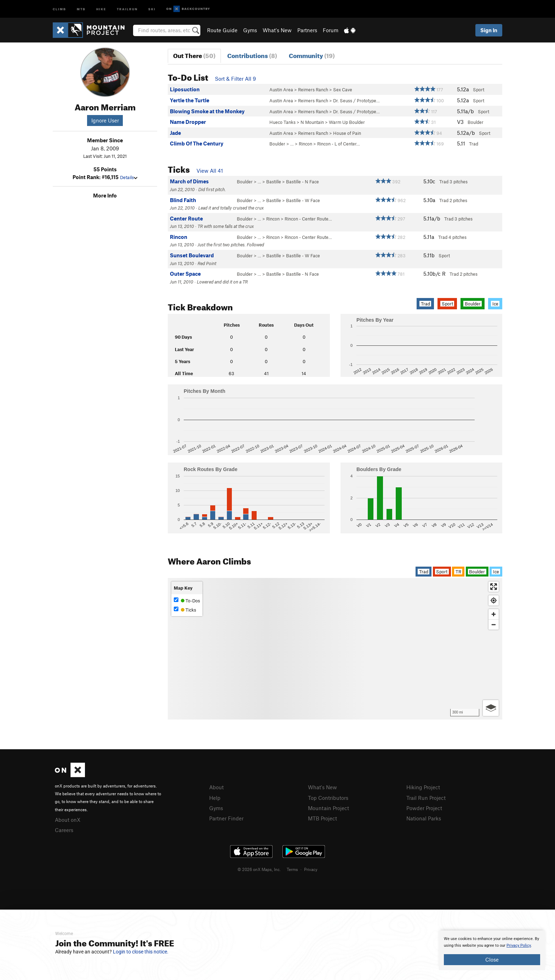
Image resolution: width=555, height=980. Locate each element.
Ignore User (105, 120)
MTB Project (322, 818)
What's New (277, 30)
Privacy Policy (519, 945)
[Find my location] (494, 600)
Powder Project (424, 808)
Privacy (311, 869)
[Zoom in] (494, 614)
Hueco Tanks (282, 122)
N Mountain (312, 122)
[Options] (491, 708)
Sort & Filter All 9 (235, 79)
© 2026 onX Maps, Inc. (259, 869)
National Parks (424, 818)
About (216, 787)
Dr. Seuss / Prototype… (356, 101)
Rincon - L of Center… (339, 144)
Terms (292, 869)
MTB (81, 9)
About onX (68, 820)
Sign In (489, 30)
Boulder (277, 144)
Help (215, 798)
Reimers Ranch (313, 90)
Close (492, 959)
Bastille (274, 182)
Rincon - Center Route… (308, 219)
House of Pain (347, 133)
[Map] (335, 649)
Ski (152, 9)
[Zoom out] (494, 624)
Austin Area (281, 90)
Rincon (305, 144)
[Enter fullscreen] (494, 587)
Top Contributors (328, 798)
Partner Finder (226, 818)
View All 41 (210, 171)
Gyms (250, 30)
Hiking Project (423, 787)
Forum (331, 30)
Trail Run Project (426, 798)
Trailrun (127, 9)
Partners (307, 30)
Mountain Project (328, 808)
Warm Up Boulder (347, 122)
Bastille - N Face (302, 182)
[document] (492, 950)
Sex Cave (343, 90)
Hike (101, 9)
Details (129, 177)
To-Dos (187, 600)
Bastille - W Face (303, 200)
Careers (64, 830)
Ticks (185, 610)
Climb (59, 9)
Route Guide (222, 30)
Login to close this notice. (141, 952)
